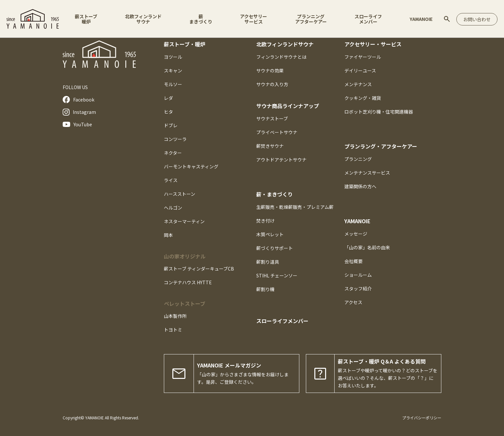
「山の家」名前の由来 (367, 247)
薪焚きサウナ (270, 146)
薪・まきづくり (275, 194)
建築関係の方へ (360, 186)
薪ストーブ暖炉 (86, 19)
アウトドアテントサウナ (281, 160)
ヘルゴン (173, 208)
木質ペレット (270, 234)
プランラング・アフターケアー (381, 146)
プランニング (358, 159)
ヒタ (168, 112)
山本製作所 (175, 316)
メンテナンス (358, 84)
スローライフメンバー (368, 19)
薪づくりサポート (275, 248)
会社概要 (354, 261)
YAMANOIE (421, 19)
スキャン (173, 70)
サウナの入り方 (272, 84)
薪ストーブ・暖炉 (185, 44)
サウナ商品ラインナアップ (288, 106)
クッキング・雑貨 (363, 98)
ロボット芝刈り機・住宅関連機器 (379, 112)
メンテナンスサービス (367, 173)
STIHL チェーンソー (277, 275)
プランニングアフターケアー (311, 19)
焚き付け (265, 221)
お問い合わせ (477, 19)
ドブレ (171, 125)
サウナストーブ (272, 118)
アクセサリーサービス (253, 19)
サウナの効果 (270, 70)
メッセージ (356, 234)
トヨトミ (173, 330)
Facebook (79, 100)
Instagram (79, 112)
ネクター (173, 153)
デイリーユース (360, 70)
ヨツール (173, 57)
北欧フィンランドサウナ (143, 19)
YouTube (77, 124)
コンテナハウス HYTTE (188, 282)
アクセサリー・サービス (373, 44)
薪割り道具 (268, 262)
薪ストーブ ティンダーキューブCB (199, 269)
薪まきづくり (201, 19)
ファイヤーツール (363, 57)
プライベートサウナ (277, 132)
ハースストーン (180, 194)
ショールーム (358, 275)
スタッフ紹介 (358, 288)
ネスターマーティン (184, 221)
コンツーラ (175, 139)
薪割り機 (265, 289)
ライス (171, 180)
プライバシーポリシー (422, 418)
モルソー (173, 84)
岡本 (168, 235)
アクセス (353, 302)
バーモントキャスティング (191, 166)
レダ (168, 98)
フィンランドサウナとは (281, 57)
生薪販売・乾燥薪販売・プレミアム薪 (295, 207)
